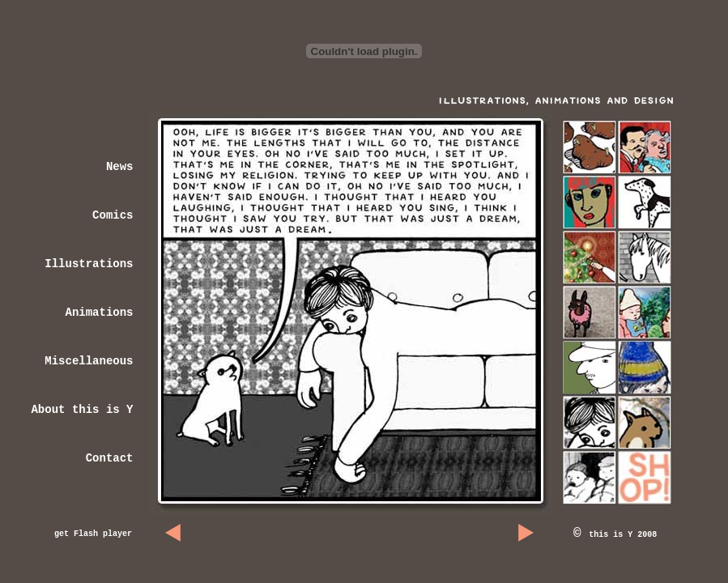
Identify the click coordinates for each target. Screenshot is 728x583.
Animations (99, 313)
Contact (110, 458)
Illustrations (89, 264)
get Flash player (93, 534)
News (120, 167)
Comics (113, 215)
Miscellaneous (89, 361)
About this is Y (82, 410)
